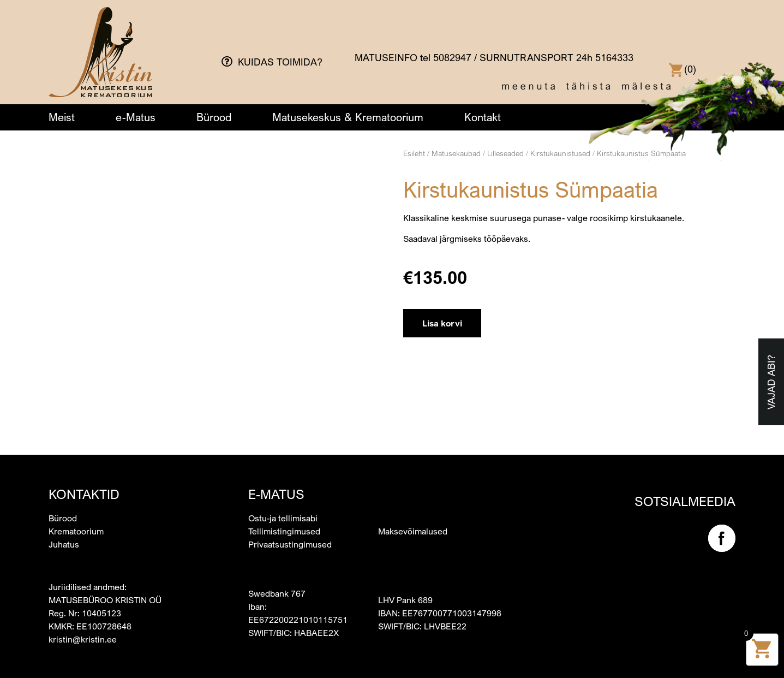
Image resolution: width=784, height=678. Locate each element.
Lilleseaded (505, 153)
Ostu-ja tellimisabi (283, 518)
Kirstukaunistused (560, 153)
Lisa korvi (442, 323)
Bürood (214, 117)
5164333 (614, 57)
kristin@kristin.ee (83, 639)
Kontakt (483, 117)
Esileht (414, 153)
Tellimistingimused (284, 531)
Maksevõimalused (413, 531)
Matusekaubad (456, 153)
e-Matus (136, 117)
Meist (62, 117)
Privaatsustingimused (290, 544)
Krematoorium (76, 531)
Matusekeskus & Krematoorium (348, 117)
